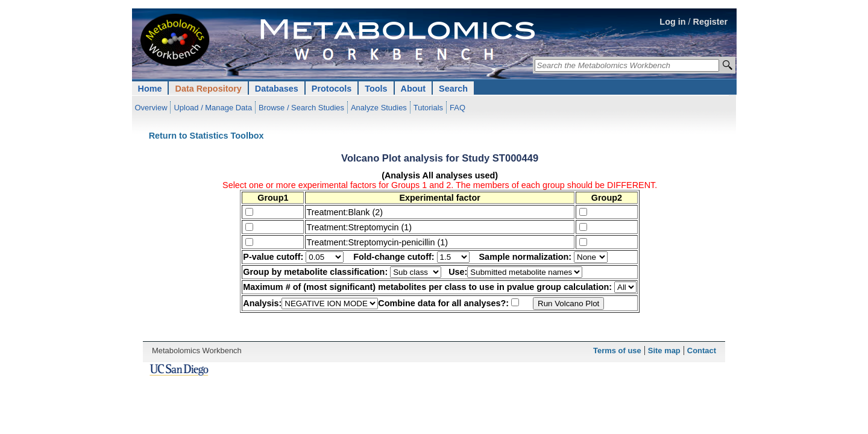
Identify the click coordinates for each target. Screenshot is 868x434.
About (414, 89)
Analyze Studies (379, 108)
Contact (702, 351)
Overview (151, 108)
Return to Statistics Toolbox (206, 136)
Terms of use (617, 351)
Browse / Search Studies (301, 108)
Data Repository (208, 89)
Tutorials (428, 108)
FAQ (458, 108)
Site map (664, 351)
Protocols (332, 89)
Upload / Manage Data (213, 108)
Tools (376, 89)
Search (453, 89)
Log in (672, 22)
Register (711, 22)
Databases (277, 89)
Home (150, 89)
